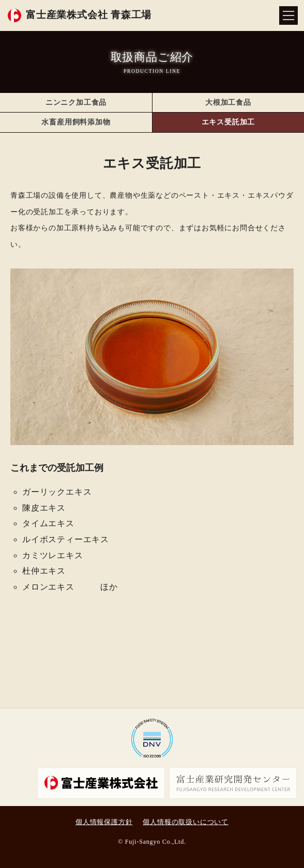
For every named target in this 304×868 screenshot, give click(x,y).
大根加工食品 (228, 102)
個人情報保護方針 (104, 822)
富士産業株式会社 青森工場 (89, 15)
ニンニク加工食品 (76, 102)
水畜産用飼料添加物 (76, 122)
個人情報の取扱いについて (186, 822)
